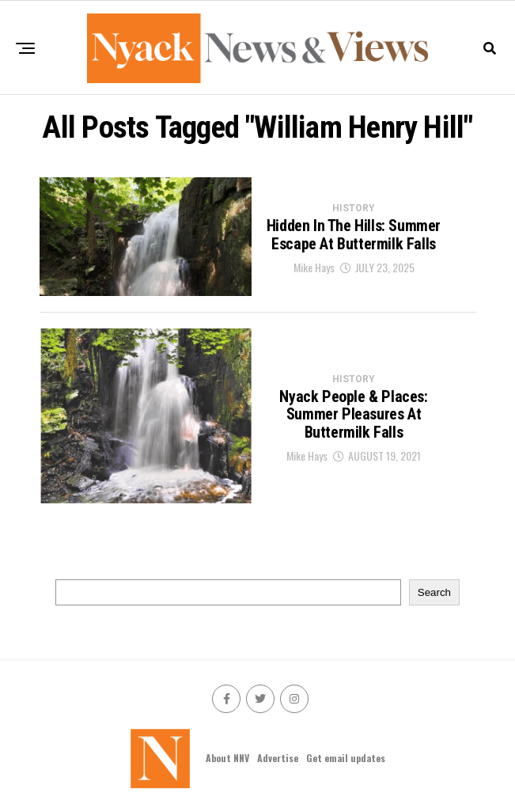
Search (434, 592)
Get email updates (346, 758)
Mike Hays (314, 267)
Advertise (278, 758)
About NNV (227, 758)
